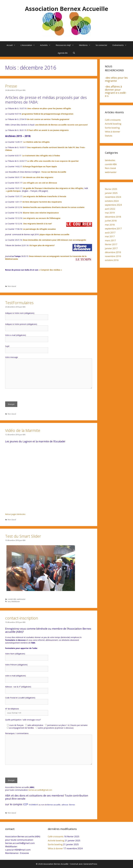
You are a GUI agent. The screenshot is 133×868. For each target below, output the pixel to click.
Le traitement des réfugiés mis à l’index (41, 156)
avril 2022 (110, 209)
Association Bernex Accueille (67, 9)
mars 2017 (110, 240)
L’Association (29, 45)
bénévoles (110, 160)
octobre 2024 (112, 201)
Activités (47, 45)
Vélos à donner (113, 132)
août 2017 (110, 233)
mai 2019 (110, 213)
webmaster (21, 599)
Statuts (109, 136)
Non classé (12, 286)
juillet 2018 (111, 221)
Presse (11, 86)
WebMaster (16, 601)
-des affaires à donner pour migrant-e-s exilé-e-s (116, 91)
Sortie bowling (112, 128)
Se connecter (101, 45)
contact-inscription (22, 618)
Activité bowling (113, 124)
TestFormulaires (19, 303)
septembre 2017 (113, 228)
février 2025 (111, 189)
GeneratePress (90, 864)
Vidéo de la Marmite (23, 430)
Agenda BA (63, 53)
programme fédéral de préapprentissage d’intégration (48, 114)
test (9, 601)
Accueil (12, 45)
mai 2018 (110, 225)
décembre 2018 (113, 217)
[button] (10, 568)
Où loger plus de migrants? (42, 245)
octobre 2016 (112, 260)
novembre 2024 (113, 197)
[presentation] (25, 396)
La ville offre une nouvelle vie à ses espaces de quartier (53, 161)
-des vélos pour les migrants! (116, 79)
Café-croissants (113, 120)
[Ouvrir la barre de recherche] (74, 53)
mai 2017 (110, 236)
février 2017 (111, 244)
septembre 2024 (113, 205)
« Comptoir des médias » (50, 270)
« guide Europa (13, 191)
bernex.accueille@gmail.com (40, 790)
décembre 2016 (113, 252)
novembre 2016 (113, 256)
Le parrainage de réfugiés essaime (39, 229)
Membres (86, 45)
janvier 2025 (111, 193)
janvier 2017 (111, 248)
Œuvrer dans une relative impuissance (41, 213)
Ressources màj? (66, 45)
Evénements (121, 45)
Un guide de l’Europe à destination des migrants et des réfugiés (53, 188)
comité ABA (12, 599)
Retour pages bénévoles (15, 514)
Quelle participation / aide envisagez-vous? (23, 720)
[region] (49, 568)
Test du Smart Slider (23, 536)
